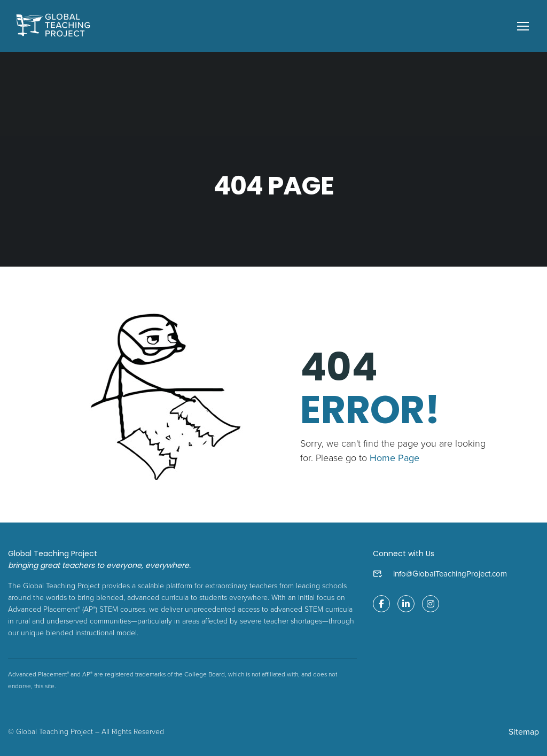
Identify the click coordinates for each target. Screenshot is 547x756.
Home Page (394, 458)
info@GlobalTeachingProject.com (450, 574)
